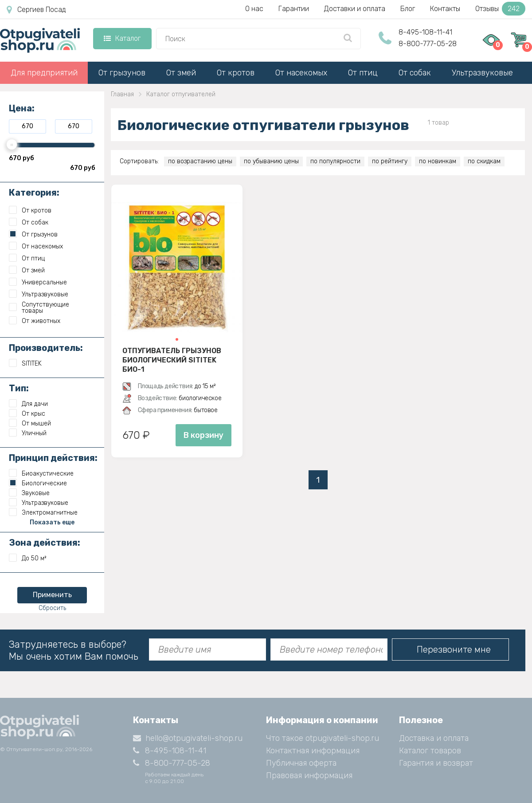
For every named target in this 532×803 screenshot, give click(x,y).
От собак (415, 73)
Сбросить (52, 608)
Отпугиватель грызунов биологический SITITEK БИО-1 (172, 360)
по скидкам (484, 161)
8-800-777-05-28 (428, 44)
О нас (254, 9)
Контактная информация (313, 751)
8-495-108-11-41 (425, 32)
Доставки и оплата (355, 9)
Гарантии (294, 9)
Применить (52, 595)
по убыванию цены (271, 161)
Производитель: (46, 348)
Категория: (34, 193)
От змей (181, 73)
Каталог (122, 38)
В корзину (203, 435)
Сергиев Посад (36, 10)
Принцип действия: (53, 458)
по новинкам (438, 161)
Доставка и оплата (434, 738)
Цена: (22, 108)
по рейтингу (390, 161)
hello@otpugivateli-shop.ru (188, 738)
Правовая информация (309, 775)
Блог (408, 9)
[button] (177, 339)
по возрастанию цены (200, 161)
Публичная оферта (301, 763)
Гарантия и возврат (436, 763)
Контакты (445, 9)
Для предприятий (44, 73)
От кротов (236, 73)
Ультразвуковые (482, 73)
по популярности (335, 161)
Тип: (19, 388)
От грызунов (122, 73)
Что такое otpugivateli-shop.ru (323, 738)
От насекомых (301, 73)
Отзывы (500, 9)
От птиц (363, 73)
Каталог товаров (430, 751)
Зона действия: (45, 543)
